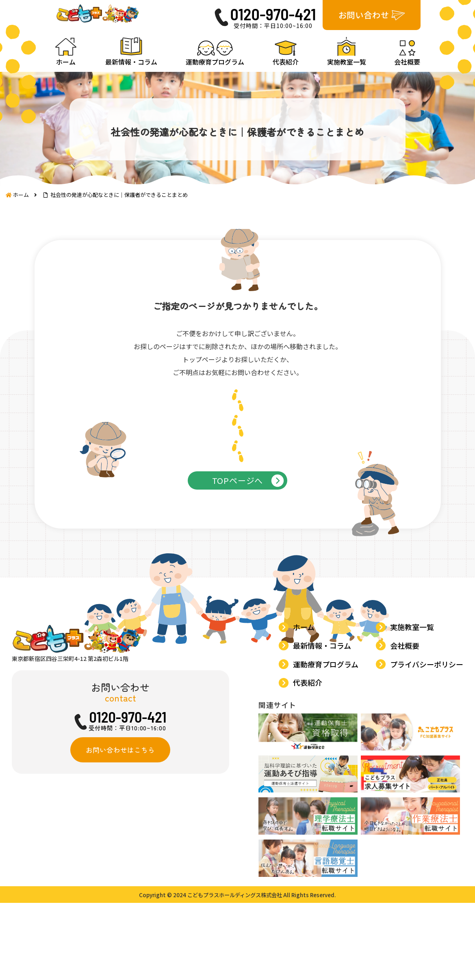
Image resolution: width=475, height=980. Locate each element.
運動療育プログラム (328, 749)
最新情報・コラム (324, 733)
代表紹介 (310, 765)
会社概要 (407, 733)
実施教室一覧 (414, 716)
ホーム (306, 716)
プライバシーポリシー (429, 749)
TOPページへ (238, 513)
